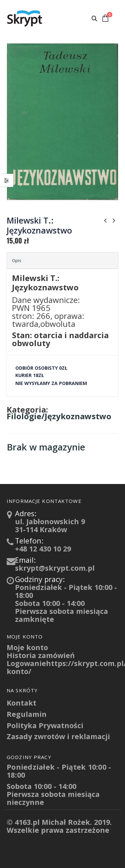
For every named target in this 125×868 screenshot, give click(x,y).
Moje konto (27, 647)
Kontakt (21, 703)
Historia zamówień (41, 655)
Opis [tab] (17, 260)
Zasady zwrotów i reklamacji (58, 736)
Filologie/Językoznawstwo (59, 416)
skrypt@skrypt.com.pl (55, 568)
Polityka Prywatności (45, 725)
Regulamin (27, 714)
